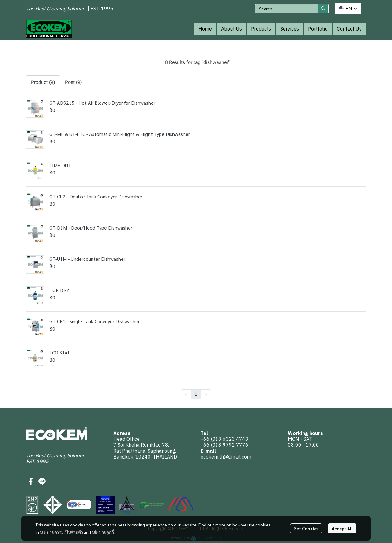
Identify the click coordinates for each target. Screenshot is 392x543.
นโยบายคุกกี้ (103, 532)
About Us (232, 29)
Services (290, 29)
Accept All (342, 528)
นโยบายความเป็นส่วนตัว (61, 532)
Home (205, 29)
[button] (292, 9)
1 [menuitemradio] (196, 394)
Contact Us (349, 29)
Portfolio (318, 29)
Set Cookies (306, 528)
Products (261, 29)
